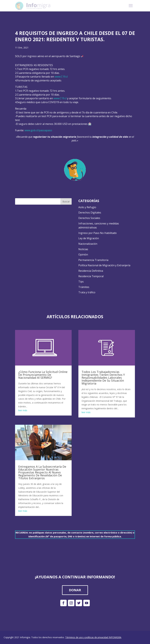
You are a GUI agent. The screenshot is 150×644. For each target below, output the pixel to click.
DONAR (75, 590)
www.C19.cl (61, 77)
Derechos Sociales (89, 218)
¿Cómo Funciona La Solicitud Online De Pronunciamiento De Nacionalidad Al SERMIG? (43, 375)
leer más (23, 410)
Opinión (83, 255)
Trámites (84, 287)
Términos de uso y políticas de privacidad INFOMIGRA (93, 637)
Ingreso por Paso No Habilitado (98, 233)
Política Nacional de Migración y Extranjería (104, 265)
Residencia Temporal (91, 276)
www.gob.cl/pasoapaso (38, 130)
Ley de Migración (89, 238)
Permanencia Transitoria (93, 260)
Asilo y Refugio (87, 207)
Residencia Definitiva (91, 271)
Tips (81, 282)
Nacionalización (88, 244)
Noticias (83, 249)
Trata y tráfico (87, 292)
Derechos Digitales (90, 213)
